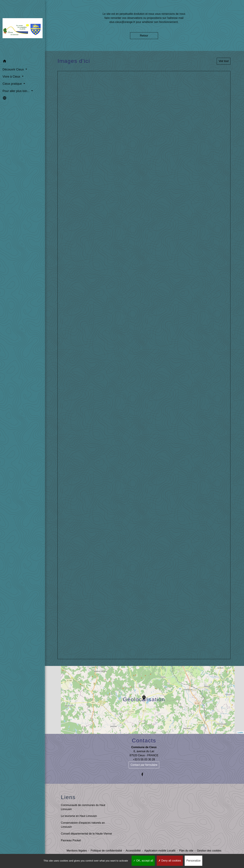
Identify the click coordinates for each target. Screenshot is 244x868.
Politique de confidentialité (106, 851)
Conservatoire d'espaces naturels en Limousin (83, 825)
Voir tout (224, 61)
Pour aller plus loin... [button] (16, 90)
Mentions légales (77, 851)
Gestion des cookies (209, 851)
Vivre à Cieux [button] (12, 76)
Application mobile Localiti (160, 851)
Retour (144, 36)
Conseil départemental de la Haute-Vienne (86, 834)
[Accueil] (22, 29)
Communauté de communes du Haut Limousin (83, 807)
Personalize (193, 861)
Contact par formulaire (144, 765)
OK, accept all (143, 861)
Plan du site (186, 851)
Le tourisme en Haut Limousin (79, 816)
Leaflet (240, 733)
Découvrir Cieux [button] (14, 69)
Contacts (144, 740)
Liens (68, 797)
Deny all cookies (170, 861)
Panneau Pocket (71, 840)
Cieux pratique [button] (13, 83)
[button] (22, 61)
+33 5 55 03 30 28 (144, 759)
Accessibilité (133, 851)
